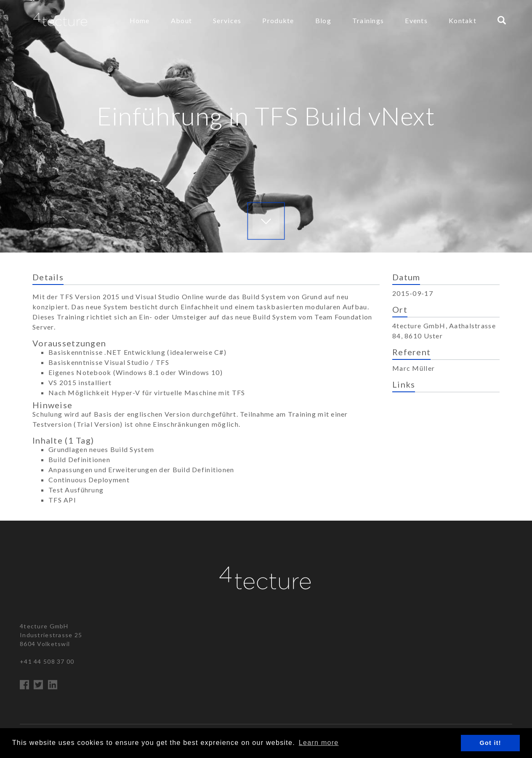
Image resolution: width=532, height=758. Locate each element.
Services (227, 20)
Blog (323, 20)
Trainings (368, 20)
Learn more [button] (319, 743)
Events (416, 20)
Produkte (278, 20)
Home (140, 20)
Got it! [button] (491, 743)
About (181, 20)
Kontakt (463, 20)
